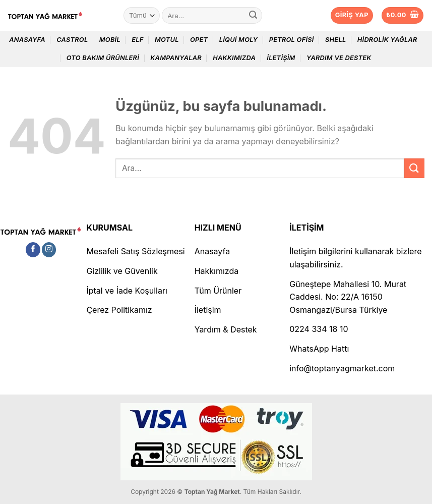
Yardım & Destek (226, 329)
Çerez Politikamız (119, 310)
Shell (335, 40)
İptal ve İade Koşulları (127, 291)
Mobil (110, 40)
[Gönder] (253, 16)
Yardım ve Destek (339, 58)
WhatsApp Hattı (319, 349)
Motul (167, 40)
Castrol (72, 40)
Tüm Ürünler (218, 291)
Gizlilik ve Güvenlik (122, 271)
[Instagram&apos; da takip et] (49, 250)
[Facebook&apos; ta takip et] (33, 250)
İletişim (281, 58)
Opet (199, 40)
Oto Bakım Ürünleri (103, 58)
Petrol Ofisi (292, 40)
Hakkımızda (234, 58)
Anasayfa (27, 40)
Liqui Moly (239, 40)
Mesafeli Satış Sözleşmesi (135, 251)
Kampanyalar (176, 58)
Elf (137, 40)
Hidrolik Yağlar (387, 40)
